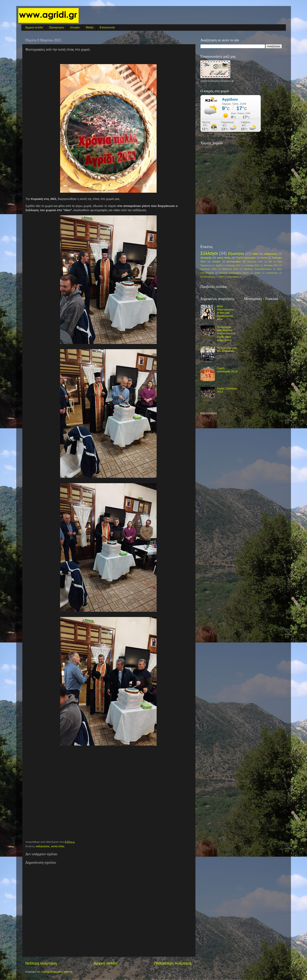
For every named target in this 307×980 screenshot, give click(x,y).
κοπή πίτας (58, 846)
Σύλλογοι (209, 253)
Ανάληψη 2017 (271, 265)
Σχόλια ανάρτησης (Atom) (57, 972)
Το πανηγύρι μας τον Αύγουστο (227, 349)
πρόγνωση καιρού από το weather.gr (231, 134)
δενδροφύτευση (208, 277)
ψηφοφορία (233, 277)
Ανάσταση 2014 (230, 269)
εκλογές (216, 262)
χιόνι (222, 277)
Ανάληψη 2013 (252, 265)
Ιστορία (75, 27)
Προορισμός (56, 27)
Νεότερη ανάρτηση (41, 963)
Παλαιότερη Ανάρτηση (173, 963)
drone (264, 258)
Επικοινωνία (107, 27)
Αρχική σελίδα (34, 27)
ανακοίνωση (272, 273)
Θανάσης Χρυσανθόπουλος (258, 269)
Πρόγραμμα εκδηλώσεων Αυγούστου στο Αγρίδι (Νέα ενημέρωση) (226, 333)
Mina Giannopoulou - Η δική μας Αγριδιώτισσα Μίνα (226, 313)
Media (89, 27)
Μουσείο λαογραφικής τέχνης (234, 273)
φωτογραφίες (234, 262)
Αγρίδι (219, 265)
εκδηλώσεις (43, 846)
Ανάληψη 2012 (233, 265)
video (255, 254)
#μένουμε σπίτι (255, 262)
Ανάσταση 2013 (208, 269)
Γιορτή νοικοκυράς (246, 258)
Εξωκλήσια (236, 254)
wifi (270, 262)
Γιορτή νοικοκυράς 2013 (227, 370)
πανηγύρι (206, 258)
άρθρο (258, 273)
